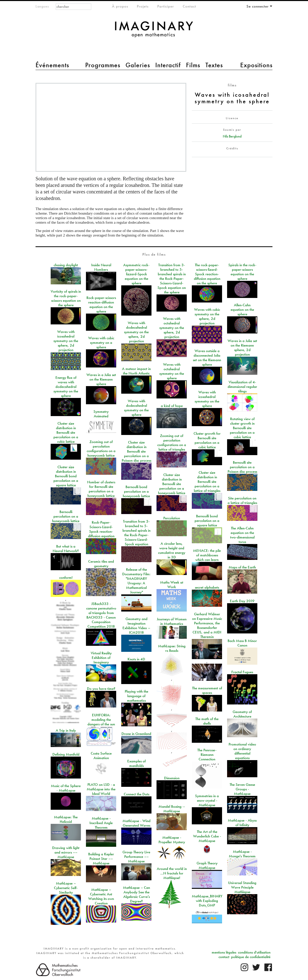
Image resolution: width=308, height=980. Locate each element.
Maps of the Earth (242, 567)
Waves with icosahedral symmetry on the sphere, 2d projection (66, 341)
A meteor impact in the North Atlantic (136, 371)
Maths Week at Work (172, 585)
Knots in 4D (136, 659)
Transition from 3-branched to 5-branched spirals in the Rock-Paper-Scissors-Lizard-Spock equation (136, 533)
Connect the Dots (136, 794)
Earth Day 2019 (242, 601)
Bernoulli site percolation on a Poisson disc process (242, 467)
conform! (66, 578)
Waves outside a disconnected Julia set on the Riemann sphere (207, 358)
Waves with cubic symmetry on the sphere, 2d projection (207, 316)
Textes (214, 65)
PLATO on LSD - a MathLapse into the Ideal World (101, 789)
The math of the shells (207, 721)
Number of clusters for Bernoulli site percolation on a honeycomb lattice (101, 489)
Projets (143, 6)
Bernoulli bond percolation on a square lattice (207, 521)
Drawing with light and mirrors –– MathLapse (66, 852)
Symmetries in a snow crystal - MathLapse (207, 800)
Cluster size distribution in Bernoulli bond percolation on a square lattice (66, 476)
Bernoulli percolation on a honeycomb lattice (66, 516)
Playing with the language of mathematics (136, 696)
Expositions (256, 65)
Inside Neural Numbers (101, 267)
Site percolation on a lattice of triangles (242, 500)
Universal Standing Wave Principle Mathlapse (242, 887)
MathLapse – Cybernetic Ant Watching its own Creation (101, 896)
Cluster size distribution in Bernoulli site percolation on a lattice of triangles (207, 482)
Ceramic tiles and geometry (101, 564)
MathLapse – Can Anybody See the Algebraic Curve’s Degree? (136, 894)
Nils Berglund (232, 136)
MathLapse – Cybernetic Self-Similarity (66, 888)
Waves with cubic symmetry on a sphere (101, 343)
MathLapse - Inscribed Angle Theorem (101, 823)
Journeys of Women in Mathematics (172, 621)
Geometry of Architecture (242, 714)
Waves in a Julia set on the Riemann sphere (101, 379)
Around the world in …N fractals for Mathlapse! (172, 873)
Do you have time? (101, 689)
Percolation (172, 518)
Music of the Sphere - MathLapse (66, 788)
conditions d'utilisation (254, 952)
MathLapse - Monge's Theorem (242, 854)
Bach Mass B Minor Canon (242, 643)
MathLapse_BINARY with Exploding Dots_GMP (207, 901)
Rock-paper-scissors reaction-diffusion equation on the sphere (101, 305)
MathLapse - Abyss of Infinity (242, 823)
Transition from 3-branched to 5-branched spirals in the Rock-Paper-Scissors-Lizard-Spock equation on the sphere (172, 279)
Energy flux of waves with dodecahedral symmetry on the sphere (66, 387)
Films (193, 65)
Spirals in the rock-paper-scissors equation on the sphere (242, 272)
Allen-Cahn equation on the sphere (242, 310)
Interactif (168, 65)
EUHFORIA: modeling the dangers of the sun (101, 720)
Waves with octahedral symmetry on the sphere (172, 371)
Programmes (103, 65)
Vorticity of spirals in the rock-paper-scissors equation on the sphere (66, 298)
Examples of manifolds (136, 763)
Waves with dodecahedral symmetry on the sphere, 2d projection (136, 332)
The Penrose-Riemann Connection (207, 755)
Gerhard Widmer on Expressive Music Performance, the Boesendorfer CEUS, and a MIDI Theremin (207, 625)
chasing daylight (66, 265)
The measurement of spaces (207, 690)
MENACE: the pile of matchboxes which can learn (207, 555)
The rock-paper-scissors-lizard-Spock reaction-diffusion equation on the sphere (207, 274)
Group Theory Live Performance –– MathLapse (136, 857)
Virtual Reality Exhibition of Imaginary (101, 658)
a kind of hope (172, 406)
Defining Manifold (66, 754)
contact (224, 957)
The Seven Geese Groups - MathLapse (242, 789)
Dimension (172, 778)
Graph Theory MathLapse (207, 865)
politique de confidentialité (251, 957)
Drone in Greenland (136, 734)
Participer (166, 6)
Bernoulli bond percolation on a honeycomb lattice (136, 491)
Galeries (138, 65)
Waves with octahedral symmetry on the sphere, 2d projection (172, 328)
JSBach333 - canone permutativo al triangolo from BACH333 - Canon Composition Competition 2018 (101, 615)
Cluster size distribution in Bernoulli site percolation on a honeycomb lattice (172, 484)
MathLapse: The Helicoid (66, 819)
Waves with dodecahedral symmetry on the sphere (136, 408)
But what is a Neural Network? (66, 549)
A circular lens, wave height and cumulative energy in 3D (172, 550)
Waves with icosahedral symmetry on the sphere (207, 399)
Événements (52, 65)
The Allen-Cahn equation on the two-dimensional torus (242, 535)
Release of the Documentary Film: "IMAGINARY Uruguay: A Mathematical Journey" (136, 581)
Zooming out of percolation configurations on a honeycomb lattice (101, 449)
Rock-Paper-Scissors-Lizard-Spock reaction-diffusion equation (101, 529)
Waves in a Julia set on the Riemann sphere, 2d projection (242, 348)
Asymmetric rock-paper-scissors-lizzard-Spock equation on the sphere (136, 274)
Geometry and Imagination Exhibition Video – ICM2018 (136, 626)
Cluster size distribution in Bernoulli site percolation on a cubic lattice (66, 432)
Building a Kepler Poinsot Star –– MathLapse (101, 859)
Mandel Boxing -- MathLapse (172, 809)
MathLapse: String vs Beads (172, 648)
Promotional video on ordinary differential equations (242, 751)
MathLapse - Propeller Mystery (172, 840)
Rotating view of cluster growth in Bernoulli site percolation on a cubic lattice (242, 428)
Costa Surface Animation (101, 756)
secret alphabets (207, 587)
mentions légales (224, 952)
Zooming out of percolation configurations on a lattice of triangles (172, 443)
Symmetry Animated (101, 414)
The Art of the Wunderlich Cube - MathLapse (207, 836)
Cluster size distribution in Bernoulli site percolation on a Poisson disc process (136, 451)
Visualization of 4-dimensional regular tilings (242, 387)
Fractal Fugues (242, 672)
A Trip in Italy (66, 730)
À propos (120, 6)
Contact (189, 6)
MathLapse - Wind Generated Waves (136, 823)
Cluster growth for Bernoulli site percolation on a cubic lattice (207, 440)
